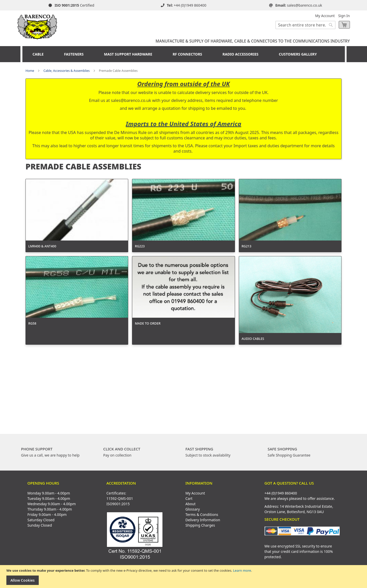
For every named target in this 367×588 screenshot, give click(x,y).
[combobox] (305, 25)
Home (30, 71)
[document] (184, 577)
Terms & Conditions (202, 514)
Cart (189, 498)
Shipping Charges (200, 525)
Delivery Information (203, 520)
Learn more (242, 570)
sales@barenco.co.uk (305, 5)
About (191, 504)
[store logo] (37, 25)
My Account (325, 16)
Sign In (344, 16)
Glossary (193, 509)
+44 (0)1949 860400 (190, 5)
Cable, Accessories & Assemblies (66, 71)
